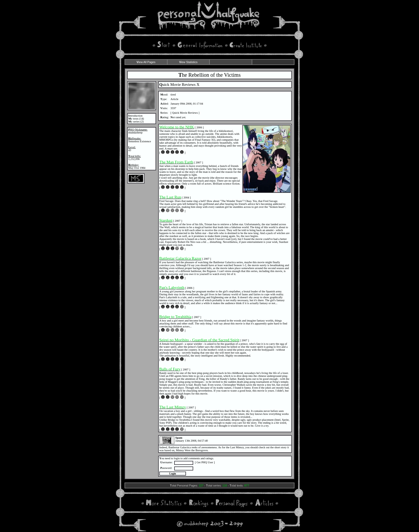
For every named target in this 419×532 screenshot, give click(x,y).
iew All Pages (146, 62)
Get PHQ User (205, 462)
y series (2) (136, 122)
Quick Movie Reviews (185, 113)
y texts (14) (136, 119)
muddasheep (135, 133)
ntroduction (135, 116)
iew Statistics (188, 62)
